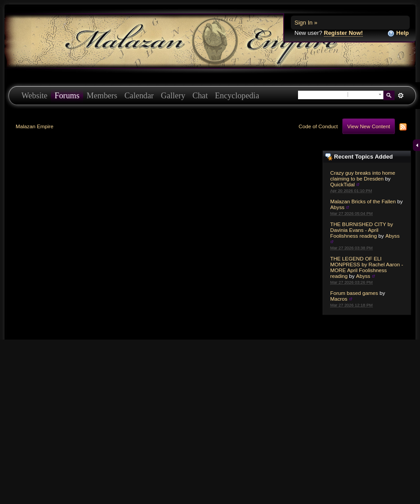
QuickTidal (342, 184)
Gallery (173, 96)
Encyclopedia (237, 96)
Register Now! (343, 33)
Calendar (139, 96)
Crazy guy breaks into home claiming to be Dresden (363, 176)
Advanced (401, 96)
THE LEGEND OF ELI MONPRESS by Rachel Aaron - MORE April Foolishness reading (367, 267)
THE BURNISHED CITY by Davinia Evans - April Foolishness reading (362, 230)
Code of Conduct (318, 126)
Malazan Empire (34, 126)
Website (34, 96)
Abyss (337, 207)
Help (398, 33)
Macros (339, 299)
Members (102, 96)
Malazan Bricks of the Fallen (363, 201)
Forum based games (354, 293)
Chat (200, 96)
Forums (67, 96)
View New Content (369, 126)
